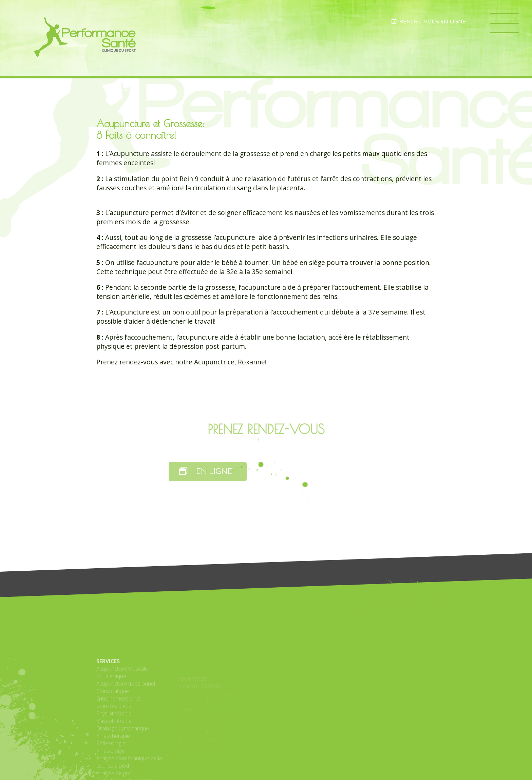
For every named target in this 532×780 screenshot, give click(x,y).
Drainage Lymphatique (123, 760)
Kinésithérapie (113, 767)
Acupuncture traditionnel (126, 715)
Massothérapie (114, 753)
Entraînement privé (119, 730)
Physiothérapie (114, 745)
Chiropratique (113, 723)
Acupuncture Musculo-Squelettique (123, 704)
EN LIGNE (206, 471)
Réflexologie (111, 775)
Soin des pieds (114, 738)
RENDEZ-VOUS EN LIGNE (429, 22)
